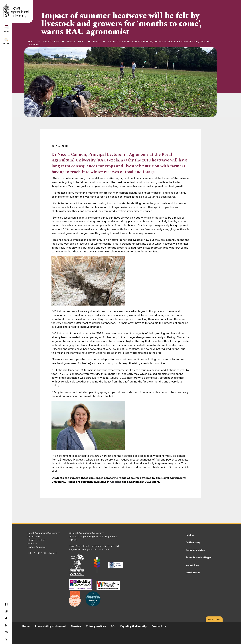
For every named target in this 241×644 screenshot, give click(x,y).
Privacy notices (96, 626)
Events (96, 42)
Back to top (214, 620)
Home (31, 42)
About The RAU (51, 42)
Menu (6, 29)
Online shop (193, 543)
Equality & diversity (134, 626)
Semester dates (195, 550)
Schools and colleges (199, 557)
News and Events (76, 42)
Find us (190, 535)
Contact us (159, 626)
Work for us (193, 573)
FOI (113, 626)
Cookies (76, 626)
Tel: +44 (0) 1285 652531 (42, 553)
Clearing (116, 482)
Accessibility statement (50, 626)
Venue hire (192, 565)
